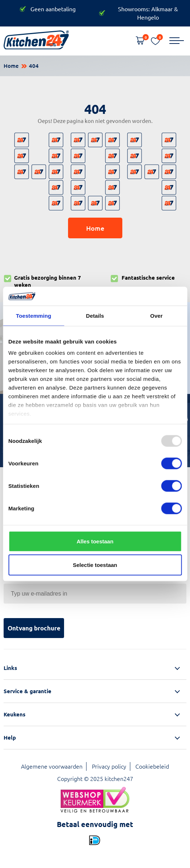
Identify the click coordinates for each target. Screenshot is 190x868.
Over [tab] (157, 315)
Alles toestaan (95, 541)
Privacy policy (109, 766)
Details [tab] (95, 315)
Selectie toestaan (95, 565)
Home (11, 66)
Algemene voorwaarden (52, 766)
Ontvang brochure (34, 628)
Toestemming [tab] (34, 315)
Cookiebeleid (152, 766)
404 (34, 66)
